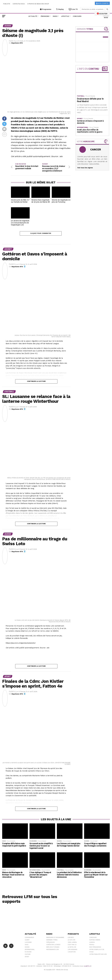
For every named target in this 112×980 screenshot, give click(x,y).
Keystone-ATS (17, 43)
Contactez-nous (19, 4)
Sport (27, 957)
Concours (77, 16)
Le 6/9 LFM (71, 940)
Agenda (92, 943)
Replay (60, 9)
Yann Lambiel (72, 943)
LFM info (71, 938)
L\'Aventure (72, 952)
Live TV (73, 9)
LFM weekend (73, 950)
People (92, 945)
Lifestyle (65, 16)
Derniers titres (52, 940)
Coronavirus (29, 938)
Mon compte (102, 3)
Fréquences (50, 943)
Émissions (45, 16)
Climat (27, 940)
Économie (28, 952)
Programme (46, 9)
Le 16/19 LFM (72, 948)
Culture (28, 955)
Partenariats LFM (52, 950)
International (30, 950)
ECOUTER (102, 14)
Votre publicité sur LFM (98, 955)
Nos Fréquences (95, 948)
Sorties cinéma (95, 940)
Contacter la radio (53, 945)
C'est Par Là (72, 945)
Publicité (7, 4)
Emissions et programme (55, 938)
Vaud (27, 945)
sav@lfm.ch (88, 967)
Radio (55, 16)
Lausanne (28, 943)
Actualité (33, 16)
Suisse (27, 948)
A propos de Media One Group (38, 4)
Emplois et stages (53, 948)
